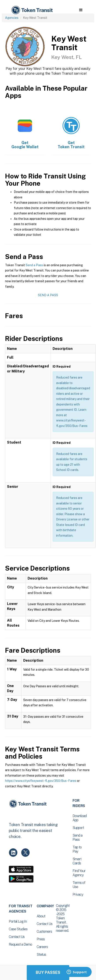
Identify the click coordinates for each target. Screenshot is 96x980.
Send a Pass (34, 265)
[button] (81, 10)
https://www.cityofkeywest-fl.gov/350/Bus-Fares (41, 781)
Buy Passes (48, 972)
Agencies (12, 18)
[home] (32, 10)
